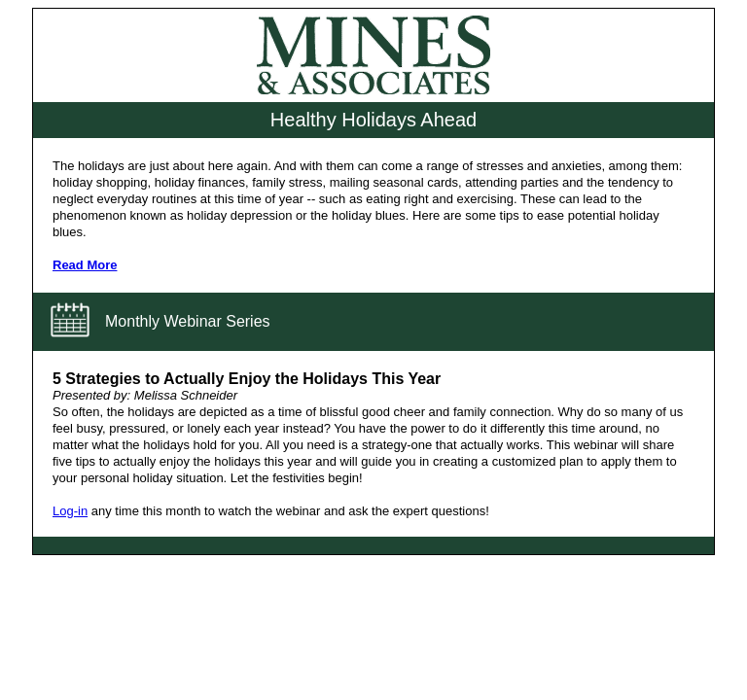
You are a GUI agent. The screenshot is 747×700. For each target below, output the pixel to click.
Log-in (70, 511)
